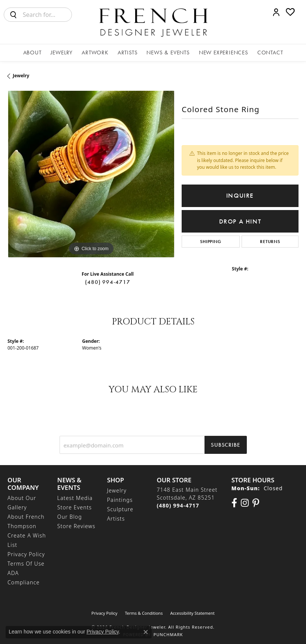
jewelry (21, 76)
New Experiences (224, 53)
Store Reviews (76, 526)
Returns (270, 242)
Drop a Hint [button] (240, 221)
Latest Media (75, 498)
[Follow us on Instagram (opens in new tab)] (245, 503)
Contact (270, 53)
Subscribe (225, 445)
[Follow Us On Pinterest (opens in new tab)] (256, 503)
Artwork (95, 53)
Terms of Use (26, 564)
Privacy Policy (26, 554)
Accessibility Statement (192, 613)
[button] (276, 12)
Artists (128, 53)
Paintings (120, 500)
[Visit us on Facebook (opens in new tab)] (234, 503)
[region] (91, 174)
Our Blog (70, 517)
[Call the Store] (178, 505)
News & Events (168, 53)
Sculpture (120, 509)
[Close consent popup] (146, 632)
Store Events (75, 507)
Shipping (210, 242)
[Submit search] (13, 15)
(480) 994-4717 (107, 282)
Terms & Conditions (144, 613)
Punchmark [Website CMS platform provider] (168, 634)
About (32, 53)
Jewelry (62, 53)
